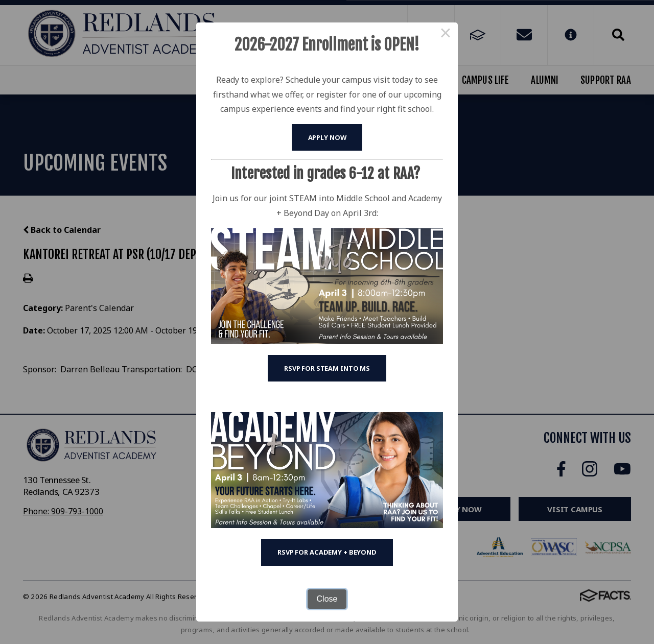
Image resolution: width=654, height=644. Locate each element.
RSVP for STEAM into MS (327, 368)
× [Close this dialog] (446, 35)
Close (327, 599)
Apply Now (327, 137)
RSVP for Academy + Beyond (327, 552)
